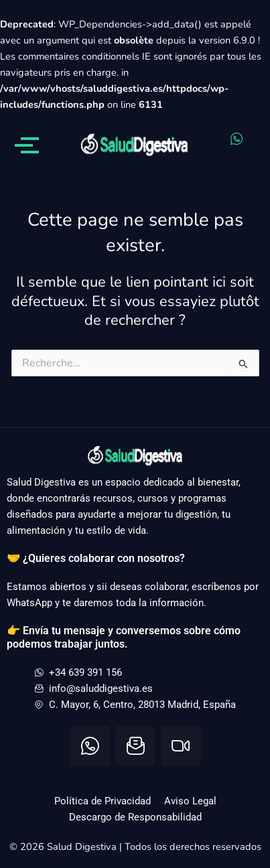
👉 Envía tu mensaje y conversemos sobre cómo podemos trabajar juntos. (124, 637)
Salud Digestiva (83, 847)
